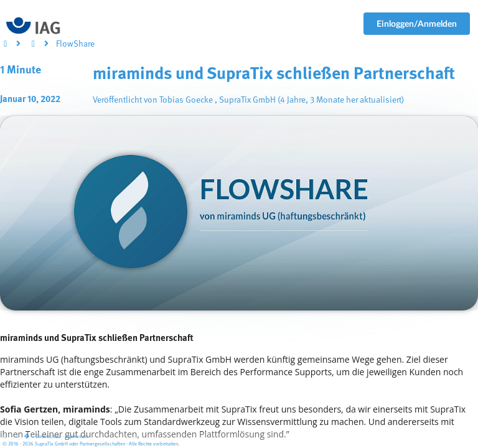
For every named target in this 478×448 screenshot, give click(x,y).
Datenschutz (48, 437)
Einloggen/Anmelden (417, 23)
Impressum (76, 437)
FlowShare (75, 44)
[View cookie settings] (17, 437)
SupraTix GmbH (247, 100)
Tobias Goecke (186, 100)
